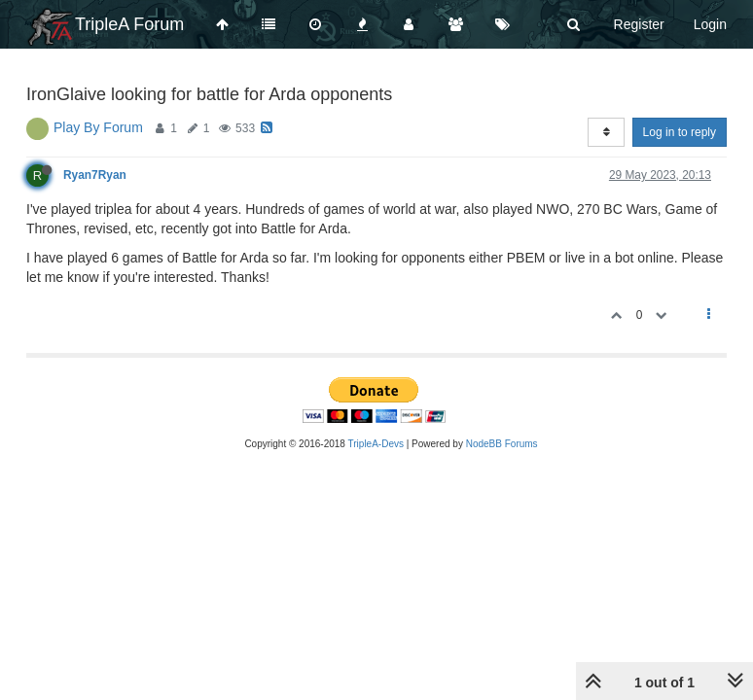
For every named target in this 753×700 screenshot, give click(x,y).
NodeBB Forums (502, 444)
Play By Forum (98, 127)
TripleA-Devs (376, 444)
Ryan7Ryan (95, 175)
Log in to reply (680, 132)
